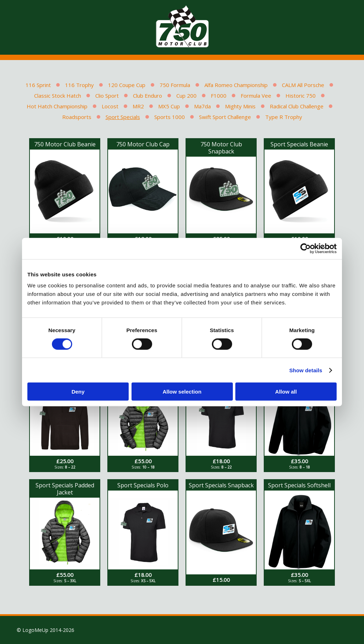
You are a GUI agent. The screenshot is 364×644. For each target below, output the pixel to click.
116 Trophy (79, 85)
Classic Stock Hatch (58, 96)
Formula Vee (256, 96)
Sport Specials (123, 117)
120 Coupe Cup (127, 85)
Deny (78, 392)
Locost (110, 106)
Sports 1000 (170, 117)
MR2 (138, 106)
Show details (306, 370)
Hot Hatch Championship (57, 106)
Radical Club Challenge (297, 106)
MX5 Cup (169, 106)
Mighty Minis (240, 106)
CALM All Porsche (303, 85)
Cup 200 (186, 96)
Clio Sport (107, 96)
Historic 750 (301, 96)
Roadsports (77, 117)
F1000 (219, 96)
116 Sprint (38, 85)
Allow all (286, 392)
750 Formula (175, 85)
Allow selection (182, 392)
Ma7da (202, 106)
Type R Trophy (284, 117)
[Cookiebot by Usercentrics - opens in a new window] (306, 248)
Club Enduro (148, 96)
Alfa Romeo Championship (236, 85)
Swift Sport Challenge (225, 117)
